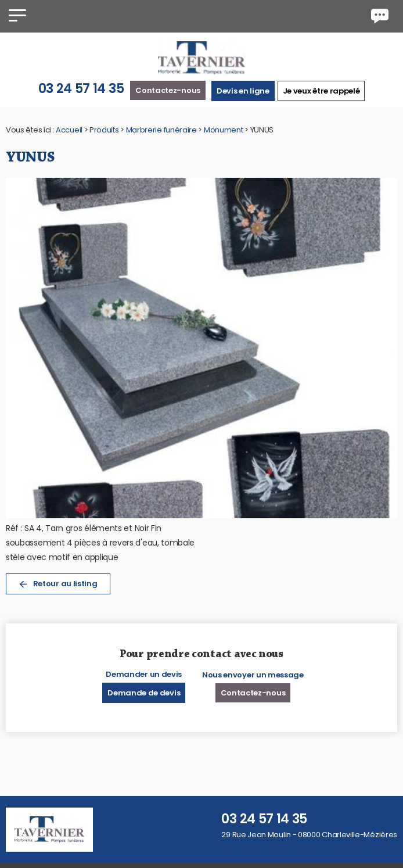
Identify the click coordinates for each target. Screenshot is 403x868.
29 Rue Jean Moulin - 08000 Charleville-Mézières (309, 835)
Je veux (321, 91)
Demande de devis (144, 693)
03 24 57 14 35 (81, 89)
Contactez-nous (168, 90)
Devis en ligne (243, 91)
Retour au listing (58, 584)
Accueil (69, 130)
